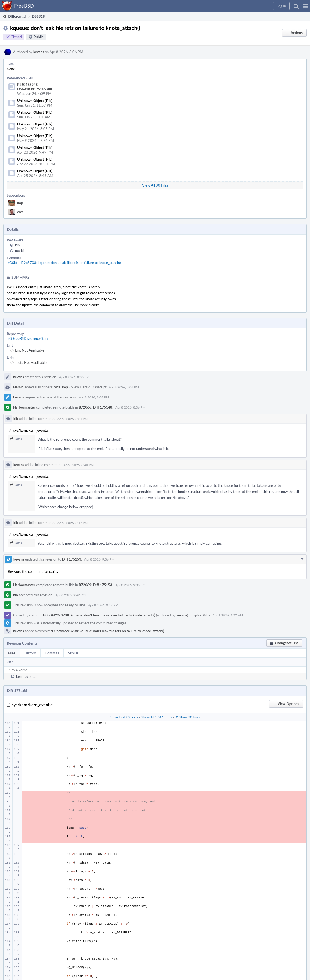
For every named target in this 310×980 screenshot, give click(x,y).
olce (20, 212)
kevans (39, 52)
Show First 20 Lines (124, 717)
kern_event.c (26, 676)
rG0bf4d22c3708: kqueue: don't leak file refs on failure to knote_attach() (64, 263)
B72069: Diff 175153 (95, 585)
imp (20, 203)
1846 (16, 439)
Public (39, 37)
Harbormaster (24, 407)
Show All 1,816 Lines (156, 717)
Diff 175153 (72, 559)
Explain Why (201, 615)
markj (19, 251)
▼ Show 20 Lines (188, 717)
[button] (306, 6)
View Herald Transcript (89, 387)
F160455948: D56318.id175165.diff (35, 87)
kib (17, 245)
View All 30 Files (155, 185)
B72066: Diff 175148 (95, 407)
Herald (18, 387)
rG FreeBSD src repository (28, 338)
